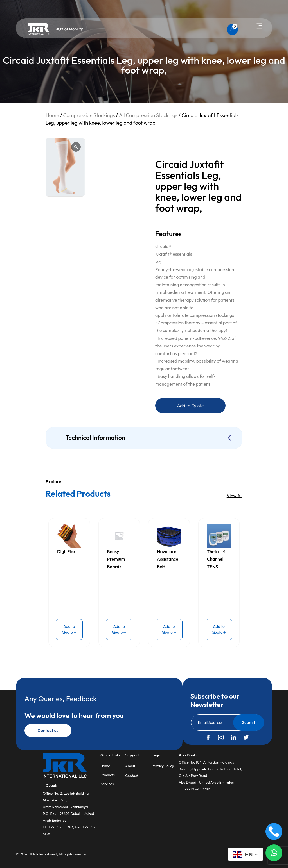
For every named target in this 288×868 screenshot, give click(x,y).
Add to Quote (191, 406)
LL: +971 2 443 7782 (194, 789)
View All (235, 496)
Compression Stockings (89, 115)
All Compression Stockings (148, 115)
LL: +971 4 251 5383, (59, 827)
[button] (259, 26)
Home (52, 115)
